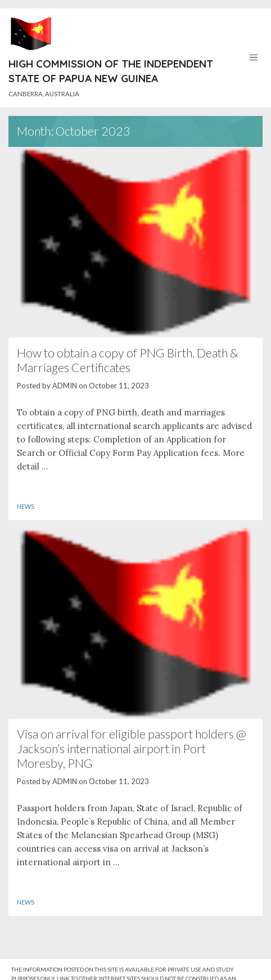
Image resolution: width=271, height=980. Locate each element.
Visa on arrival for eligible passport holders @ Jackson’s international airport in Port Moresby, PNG (132, 749)
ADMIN (65, 386)
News (26, 506)
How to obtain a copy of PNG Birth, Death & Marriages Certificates (128, 360)
